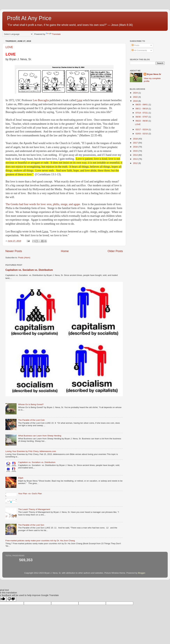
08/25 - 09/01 (142, 105)
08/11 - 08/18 (142, 109)
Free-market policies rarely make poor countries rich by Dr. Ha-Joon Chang (40, 541)
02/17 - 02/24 (142, 129)
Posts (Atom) (24, 258)
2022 (136, 97)
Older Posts (115, 251)
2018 (136, 139)
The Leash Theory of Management (34, 509)
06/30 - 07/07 (142, 117)
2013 (136, 159)
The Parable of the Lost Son (31, 525)
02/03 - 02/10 (142, 134)
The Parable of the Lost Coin (31, 420)
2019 (136, 101)
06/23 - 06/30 (142, 121)
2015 (136, 151)
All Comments (139, 50)
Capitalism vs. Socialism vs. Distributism (29, 270)
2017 (136, 143)
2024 (136, 93)
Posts (136, 45)
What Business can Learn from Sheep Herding (40, 436)
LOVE (9, 47)
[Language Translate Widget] (18, 34)
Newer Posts (14, 251)
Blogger (142, 573)
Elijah (21, 478)
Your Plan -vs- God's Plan (30, 494)
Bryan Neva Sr (154, 74)
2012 (136, 163)
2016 (136, 147)
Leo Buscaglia (41, 100)
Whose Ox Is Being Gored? (31, 404)
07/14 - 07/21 (142, 113)
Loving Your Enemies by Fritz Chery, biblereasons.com (31, 451)
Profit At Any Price (29, 18)
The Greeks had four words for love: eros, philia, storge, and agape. (44, 204)
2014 (136, 155)
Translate (53, 34)
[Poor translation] (11, 599)
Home (65, 251)
